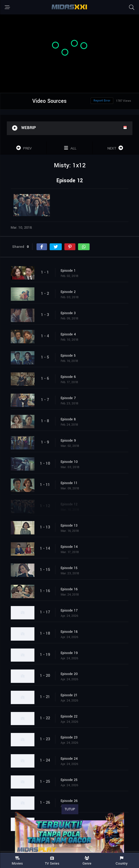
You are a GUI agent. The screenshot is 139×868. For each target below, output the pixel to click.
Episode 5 (68, 356)
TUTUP (70, 809)
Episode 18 (69, 632)
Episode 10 (69, 462)
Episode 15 (69, 568)
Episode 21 (69, 695)
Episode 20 (69, 674)
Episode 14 (69, 547)
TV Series (52, 861)
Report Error (102, 101)
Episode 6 (68, 377)
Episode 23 (69, 737)
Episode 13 (69, 526)
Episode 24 (69, 759)
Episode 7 (68, 398)
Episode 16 (69, 589)
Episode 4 (68, 334)
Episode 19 (69, 653)
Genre (87, 861)
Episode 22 (69, 716)
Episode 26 (69, 801)
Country (122, 861)
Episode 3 (68, 313)
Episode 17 (69, 610)
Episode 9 (68, 441)
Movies (17, 861)
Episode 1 (68, 271)
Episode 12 (69, 504)
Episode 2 (68, 292)
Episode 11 (69, 483)
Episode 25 (69, 780)
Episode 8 (68, 419)
